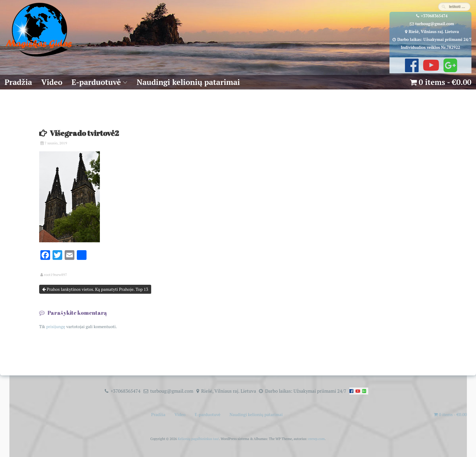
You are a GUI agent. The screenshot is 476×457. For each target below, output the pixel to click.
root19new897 (56, 275)
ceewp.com (316, 439)
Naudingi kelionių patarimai (188, 82)
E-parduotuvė (96, 82)
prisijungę (56, 326)
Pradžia (18, 82)
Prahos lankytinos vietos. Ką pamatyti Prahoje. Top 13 (95, 289)
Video (52, 82)
